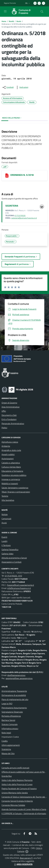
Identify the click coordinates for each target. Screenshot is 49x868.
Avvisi (19, 21)
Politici (4, 428)
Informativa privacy (10, 728)
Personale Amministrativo (13, 423)
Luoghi (4, 541)
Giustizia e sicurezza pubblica (14, 475)
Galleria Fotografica (10, 549)
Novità (11, 21)
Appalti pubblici (8, 454)
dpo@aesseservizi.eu (16, 675)
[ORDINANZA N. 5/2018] (7, 175)
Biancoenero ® (26, 858)
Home (4, 21)
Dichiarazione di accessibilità (14, 695)
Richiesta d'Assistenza (11, 716)
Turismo (5, 496)
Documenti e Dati (9, 415)
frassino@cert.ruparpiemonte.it (21, 585)
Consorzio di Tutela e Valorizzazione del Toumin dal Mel (25, 797)
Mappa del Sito (8, 753)
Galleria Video (7, 554)
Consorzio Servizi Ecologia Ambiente (17, 801)
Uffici (4, 411)
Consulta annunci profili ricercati (15, 768)
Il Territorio (6, 545)
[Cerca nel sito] (42, 12)
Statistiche (6, 749)
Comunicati (6, 519)
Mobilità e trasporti (10, 483)
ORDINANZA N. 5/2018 (22, 175)
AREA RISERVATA (23, 864)
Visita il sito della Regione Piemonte (17, 780)
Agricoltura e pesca (10, 442)
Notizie (5, 514)
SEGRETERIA (12, 206)
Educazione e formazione (12, 471)
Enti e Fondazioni (9, 419)
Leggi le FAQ (7, 704)
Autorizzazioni (8, 459)
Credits (5, 741)
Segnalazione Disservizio (12, 712)
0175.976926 (20, 216)
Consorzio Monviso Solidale (13, 805)
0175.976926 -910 (13, 576)
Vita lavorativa (8, 500)
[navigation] (5, 11)
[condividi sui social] (8, 87)
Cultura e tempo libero (11, 467)
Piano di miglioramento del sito (15, 699)
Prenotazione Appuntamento (14, 708)
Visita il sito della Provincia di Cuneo (17, 784)
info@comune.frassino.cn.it (19, 588)
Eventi (4, 537)
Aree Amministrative (11, 407)
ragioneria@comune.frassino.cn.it (24, 218)
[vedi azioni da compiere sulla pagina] (22, 87)
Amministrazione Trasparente (14, 691)
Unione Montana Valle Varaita (15, 793)
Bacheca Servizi (8, 720)
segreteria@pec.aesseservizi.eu (19, 678)
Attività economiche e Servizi (14, 558)
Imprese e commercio (11, 479)
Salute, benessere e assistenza (15, 488)
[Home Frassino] (23, 12)
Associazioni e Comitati (11, 562)
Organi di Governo (9, 403)
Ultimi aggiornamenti (11, 745)
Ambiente (6, 446)
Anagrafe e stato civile (11, 450)
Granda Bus (7, 776)
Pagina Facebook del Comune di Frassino (19, 789)
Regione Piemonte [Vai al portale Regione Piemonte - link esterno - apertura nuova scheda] (10, 3)
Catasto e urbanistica (11, 463)
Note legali (6, 733)
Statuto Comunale (10, 724)
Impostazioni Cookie (10, 737)
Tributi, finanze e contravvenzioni (16, 492)
